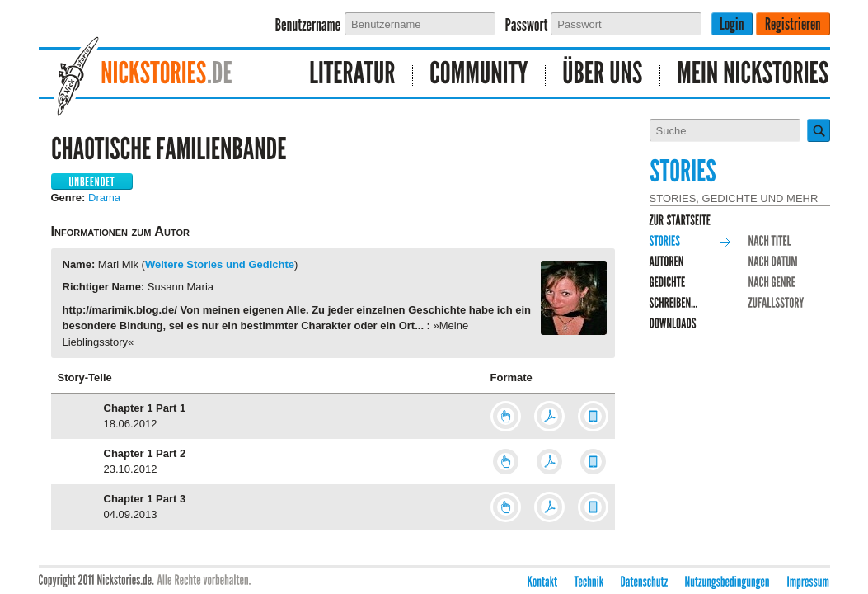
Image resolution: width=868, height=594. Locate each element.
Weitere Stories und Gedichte (220, 264)
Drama (104, 198)
